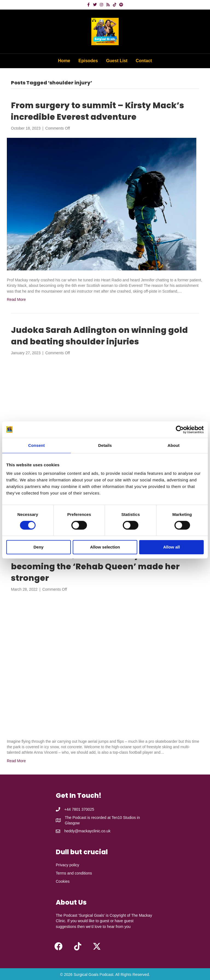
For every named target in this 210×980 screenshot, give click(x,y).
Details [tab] (105, 445)
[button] (59, 946)
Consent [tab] (37, 445)
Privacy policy (68, 865)
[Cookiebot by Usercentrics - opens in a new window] (180, 430)
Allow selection (105, 547)
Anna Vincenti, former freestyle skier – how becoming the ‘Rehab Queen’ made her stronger (105, 567)
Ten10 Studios (124, 818)
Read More (16, 299)
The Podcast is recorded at (88, 818)
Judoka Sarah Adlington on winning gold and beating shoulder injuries (99, 336)
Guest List (117, 61)
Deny (38, 547)
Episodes (88, 61)
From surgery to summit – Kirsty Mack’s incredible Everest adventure (97, 111)
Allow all (172, 547)
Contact (144, 61)
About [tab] (174, 445)
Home (64, 61)
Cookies (63, 881)
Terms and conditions (74, 873)
